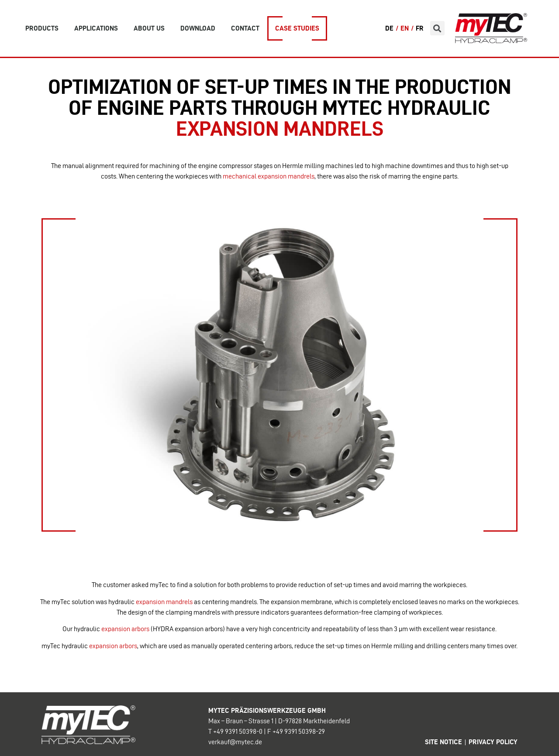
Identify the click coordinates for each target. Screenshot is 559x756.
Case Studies (297, 28)
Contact (245, 28)
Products (42, 28)
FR (420, 28)
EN (405, 28)
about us (149, 28)
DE (389, 28)
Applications (96, 28)
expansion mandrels (164, 602)
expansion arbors (125, 629)
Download (198, 28)
